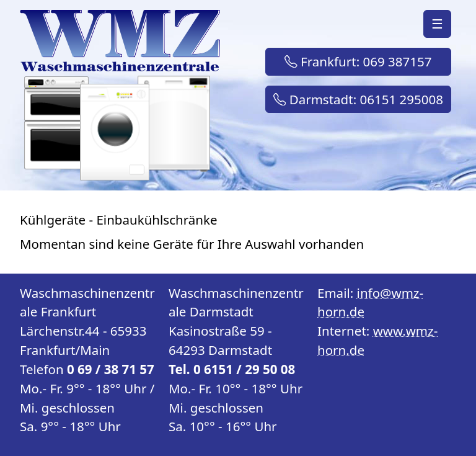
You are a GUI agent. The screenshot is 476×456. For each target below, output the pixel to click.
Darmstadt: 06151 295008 (358, 99)
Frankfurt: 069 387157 (358, 61)
